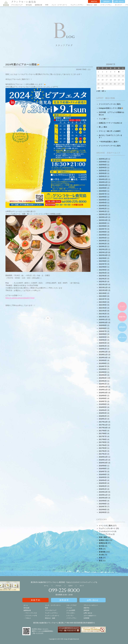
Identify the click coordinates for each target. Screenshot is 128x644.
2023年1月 (103, 246)
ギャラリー (118, 5)
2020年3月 (103, 343)
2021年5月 (103, 305)
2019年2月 (103, 381)
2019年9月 (103, 360)
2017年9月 (103, 431)
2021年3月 (103, 311)
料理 (47, 5)
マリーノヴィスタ (31, 613)
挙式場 (101, 546)
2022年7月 (103, 264)
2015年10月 (103, 498)
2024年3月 (103, 206)
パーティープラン (106, 5)
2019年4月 (103, 375)
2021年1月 (103, 317)
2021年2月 (103, 314)
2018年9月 (103, 396)
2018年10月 (103, 393)
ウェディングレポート (107, 528)
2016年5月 (103, 477)
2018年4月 (103, 410)
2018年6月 (103, 404)
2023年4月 (103, 238)
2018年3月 (103, 413)
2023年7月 (103, 229)
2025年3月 (103, 173)
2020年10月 (103, 322)
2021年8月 (103, 296)
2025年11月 (103, 159)
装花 (100, 561)
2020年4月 (103, 340)
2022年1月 (103, 281)
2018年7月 (103, 401)
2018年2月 (103, 416)
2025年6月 (103, 165)
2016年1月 (103, 489)
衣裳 (100, 558)
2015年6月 (103, 509)
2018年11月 (103, 390)
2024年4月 (103, 203)
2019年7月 (103, 366)
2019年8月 (103, 363)
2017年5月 (103, 442)
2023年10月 (103, 220)
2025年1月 (103, 176)
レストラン (70, 616)
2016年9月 (103, 466)
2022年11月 (103, 252)
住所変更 (86, 618)
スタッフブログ (71, 605)
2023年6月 (103, 232)
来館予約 (94, 1)
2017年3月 (103, 448)
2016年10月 (103, 463)
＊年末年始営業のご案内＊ (109, 142)
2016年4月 (103, 480)
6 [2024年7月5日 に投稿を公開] (119, 72)
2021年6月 (103, 302)
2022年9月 (103, 258)
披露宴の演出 (104, 540)
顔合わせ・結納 (92, 5)
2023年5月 (103, 235)
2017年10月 (103, 428)
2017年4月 (103, 445)
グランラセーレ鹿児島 (24, 2)
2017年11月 (103, 425)
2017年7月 (103, 436)
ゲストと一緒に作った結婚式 (110, 131)
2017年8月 (103, 433)
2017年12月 (103, 422)
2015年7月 (103, 507)
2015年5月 (103, 512)
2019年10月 (103, 358)
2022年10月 (103, 255)
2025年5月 (103, 168)
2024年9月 (103, 188)
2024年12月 (103, 179)
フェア (122, 306)
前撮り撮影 (103, 537)
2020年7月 (103, 331)
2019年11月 (103, 355)
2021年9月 (103, 293)
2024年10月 (103, 185)
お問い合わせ (119, 1)
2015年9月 (103, 501)
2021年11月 (103, 287)
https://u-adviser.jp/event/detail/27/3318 (20, 298)
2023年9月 (103, 223)
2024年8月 (103, 191)
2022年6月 (103, 267)
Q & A (70, 586)
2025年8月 (103, 162)
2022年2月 (103, 279)
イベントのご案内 (105, 526)
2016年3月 (103, 483)
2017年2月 (103, 451)
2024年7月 (103, 194)
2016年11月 (103, 460)
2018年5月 (103, 407)
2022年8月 (103, 261)
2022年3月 (103, 276)
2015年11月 (103, 495)
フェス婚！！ (104, 119)
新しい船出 (103, 127)
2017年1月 (103, 454)
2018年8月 (103, 398)
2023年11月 (103, 217)
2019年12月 (103, 352)
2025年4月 (103, 171)
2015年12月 (103, 492)
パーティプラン (71, 618)
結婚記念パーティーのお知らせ (110, 123)
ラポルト (28, 618)
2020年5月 (103, 337)
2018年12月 (103, 387)
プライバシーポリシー (91, 605)
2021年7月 (103, 299)
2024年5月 (103, 200)
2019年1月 (103, 384)
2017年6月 (103, 439)
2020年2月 (103, 346)
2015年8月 (103, 504)
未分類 (101, 555)
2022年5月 (103, 270)
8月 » (104, 91)
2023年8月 (103, 226)
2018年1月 (103, 419)
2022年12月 (103, 249)
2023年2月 (103, 244)
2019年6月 (103, 369)
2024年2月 (103, 209)
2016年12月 (103, 457)
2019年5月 (103, 372)
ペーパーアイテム (105, 534)
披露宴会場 (38, 5)
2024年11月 (103, 182)
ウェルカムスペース (106, 531)
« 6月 (98, 91)
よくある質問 (71, 610)
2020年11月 (103, 320)
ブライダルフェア (17, 5)
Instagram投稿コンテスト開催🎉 (111, 108)
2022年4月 (103, 273)
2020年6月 (103, 334)
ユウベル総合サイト (90, 616)
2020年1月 (103, 349)
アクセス (58, 586)
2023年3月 (103, 241)
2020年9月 (103, 325)
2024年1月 (103, 211)
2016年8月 (103, 469)
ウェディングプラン (77, 5)
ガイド (82, 586)
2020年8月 (103, 328)
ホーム (46, 586)
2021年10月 (103, 290)
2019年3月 (103, 378)
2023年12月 (103, 214)
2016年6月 (103, 474)
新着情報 (102, 552)
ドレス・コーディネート (59, 5)
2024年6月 (103, 197)
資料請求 (106, 1)
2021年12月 (103, 284)
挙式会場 (29, 5)
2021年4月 (103, 308)
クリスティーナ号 (31, 616)
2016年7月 (103, 471)
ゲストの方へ (71, 613)
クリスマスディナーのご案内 (110, 104)
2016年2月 (103, 486)
